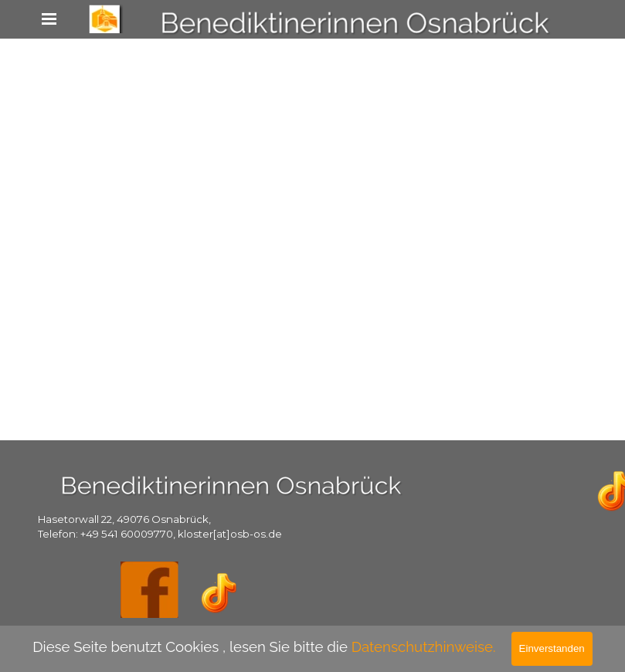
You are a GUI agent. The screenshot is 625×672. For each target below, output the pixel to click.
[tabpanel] (178, 526)
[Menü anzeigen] (49, 19)
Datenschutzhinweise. (424, 647)
